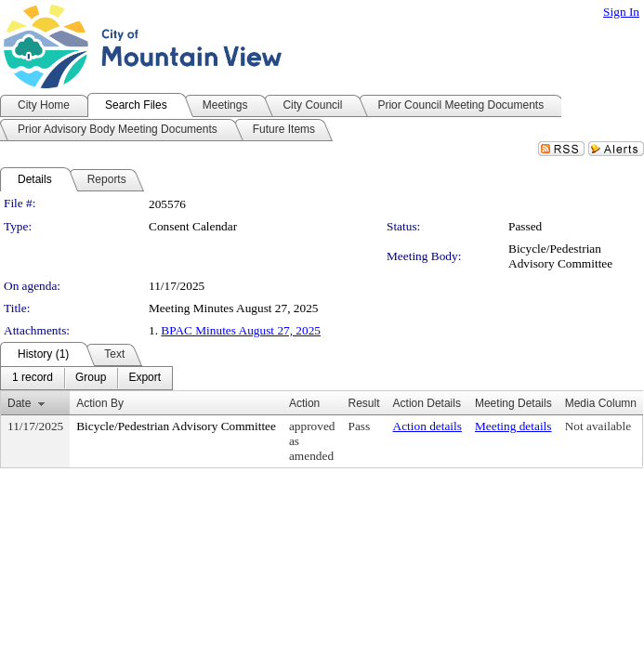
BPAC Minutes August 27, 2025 (241, 330)
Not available (598, 426)
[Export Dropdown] (145, 378)
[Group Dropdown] (91, 378)
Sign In (621, 12)
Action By (100, 403)
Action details (427, 426)
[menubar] (86, 378)
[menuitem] (33, 378)
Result (364, 403)
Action (304, 403)
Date (19, 403)
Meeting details (513, 426)
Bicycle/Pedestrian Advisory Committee (560, 256)
